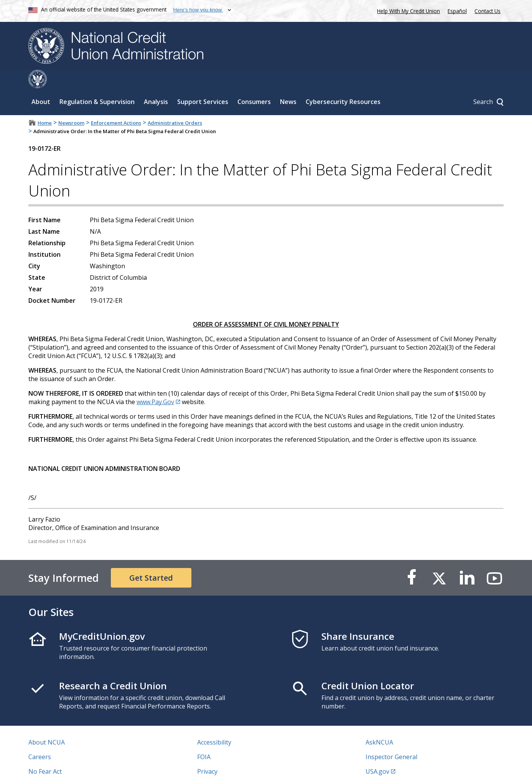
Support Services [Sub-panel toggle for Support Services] (203, 83)
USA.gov (377, 753)
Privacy (207, 753)
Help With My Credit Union (407, 10)
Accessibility (214, 724)
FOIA (204, 738)
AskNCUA (379, 724)
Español (457, 11)
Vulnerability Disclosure (63, 768)
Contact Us (488, 11)
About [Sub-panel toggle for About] (41, 83)
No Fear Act (45, 753)
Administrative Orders (175, 104)
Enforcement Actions (116, 104)
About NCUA (47, 724)
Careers (40, 738)
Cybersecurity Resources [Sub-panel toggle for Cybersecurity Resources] (343, 83)
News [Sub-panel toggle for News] (288, 83)
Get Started (151, 559)
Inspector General (391, 738)
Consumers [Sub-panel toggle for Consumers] (254, 83)
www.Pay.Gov (155, 383)
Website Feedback (223, 768)
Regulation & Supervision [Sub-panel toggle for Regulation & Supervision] (97, 83)
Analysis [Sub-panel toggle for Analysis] (156, 83)
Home (45, 104)
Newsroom (71, 104)
